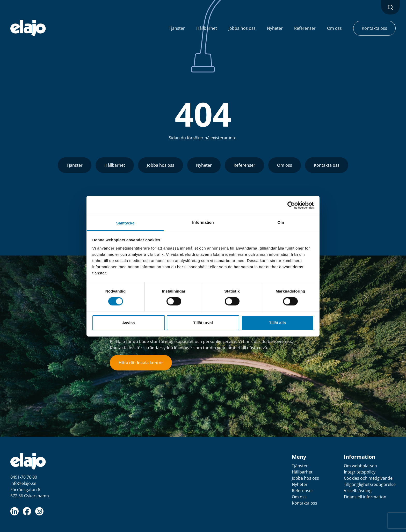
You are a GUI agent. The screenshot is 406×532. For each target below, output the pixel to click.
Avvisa (128, 323)
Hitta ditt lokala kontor (141, 363)
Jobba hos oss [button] (242, 28)
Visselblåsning (358, 491)
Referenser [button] (305, 28)
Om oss (285, 165)
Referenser (244, 165)
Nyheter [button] (275, 28)
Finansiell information (365, 497)
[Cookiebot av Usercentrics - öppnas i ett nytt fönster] (291, 205)
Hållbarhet (115, 165)
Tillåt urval (203, 323)
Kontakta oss (327, 165)
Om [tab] (281, 222)
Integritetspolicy (360, 472)
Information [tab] (203, 222)
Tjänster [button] (177, 28)
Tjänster (75, 165)
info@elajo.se (23, 483)
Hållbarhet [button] (207, 28)
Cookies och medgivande (368, 478)
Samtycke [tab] (125, 223)
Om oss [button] (334, 28)
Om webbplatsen (360, 466)
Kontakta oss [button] (374, 28)
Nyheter (204, 165)
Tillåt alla (277, 323)
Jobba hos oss (161, 165)
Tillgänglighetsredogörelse (370, 484)
